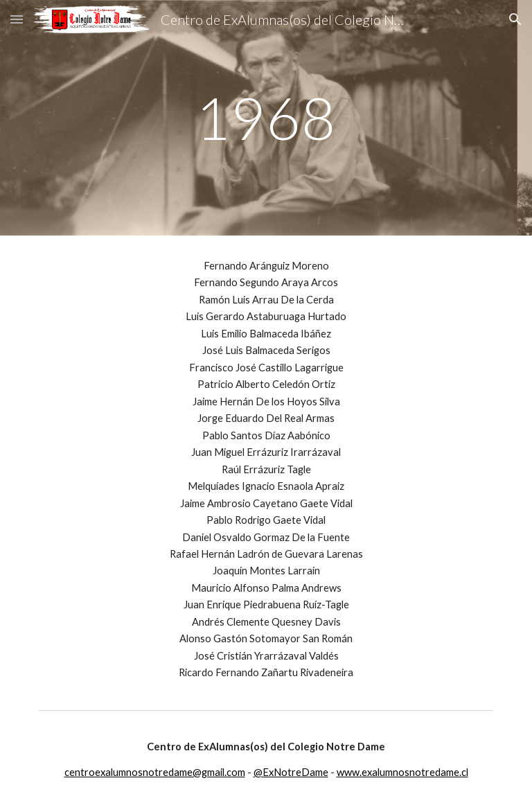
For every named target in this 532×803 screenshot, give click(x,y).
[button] (17, 19)
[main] (266, 117)
